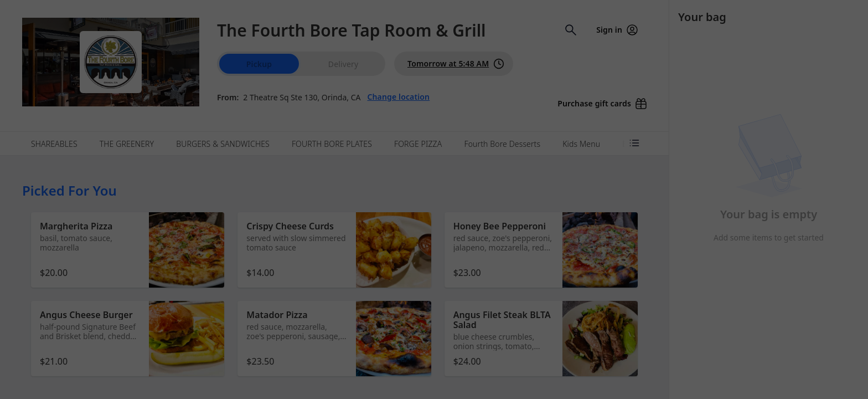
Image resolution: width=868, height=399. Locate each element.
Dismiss (434, 142)
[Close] (542, 49)
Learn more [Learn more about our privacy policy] (451, 109)
